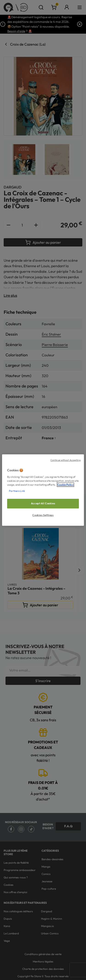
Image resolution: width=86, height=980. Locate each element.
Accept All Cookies (43, 503)
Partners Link (17, 491)
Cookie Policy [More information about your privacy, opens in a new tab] (65, 485)
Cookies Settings (43, 515)
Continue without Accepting (65, 460)
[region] (43, 490)
